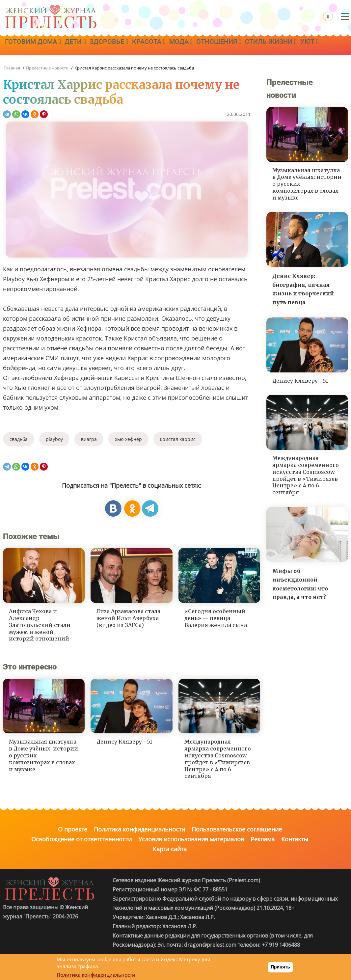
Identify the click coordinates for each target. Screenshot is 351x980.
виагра (89, 439)
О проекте (73, 829)
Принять (280, 967)
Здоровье (124, 45)
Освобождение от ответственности (81, 839)
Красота (170, 45)
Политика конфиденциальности (139, 829)
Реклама (263, 839)
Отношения (253, 45)
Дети (84, 45)
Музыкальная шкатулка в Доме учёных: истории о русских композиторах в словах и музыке (43, 755)
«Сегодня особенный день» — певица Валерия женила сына (216, 618)
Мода (208, 45)
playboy (54, 439)
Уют (17, 64)
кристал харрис (178, 439)
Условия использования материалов (191, 839)
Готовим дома (36, 45)
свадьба (19, 439)
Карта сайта (170, 849)
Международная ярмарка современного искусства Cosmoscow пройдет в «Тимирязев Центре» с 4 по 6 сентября (218, 759)
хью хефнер (128, 439)
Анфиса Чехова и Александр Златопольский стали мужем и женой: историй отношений (40, 625)
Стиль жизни (310, 45)
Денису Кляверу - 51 (124, 742)
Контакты (295, 839)
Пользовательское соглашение (237, 829)
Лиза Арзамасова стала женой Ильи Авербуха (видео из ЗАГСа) (128, 618)
